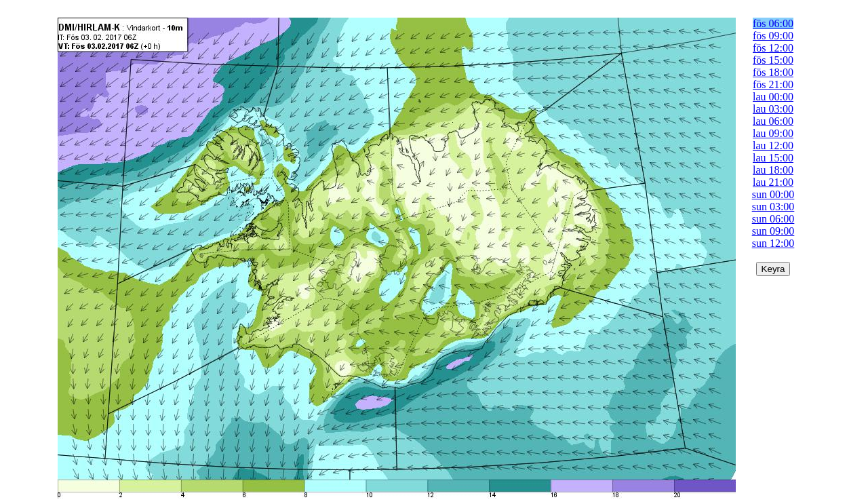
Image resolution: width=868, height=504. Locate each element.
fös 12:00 (773, 48)
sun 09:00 (773, 231)
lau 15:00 (773, 158)
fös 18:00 (773, 72)
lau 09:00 (773, 133)
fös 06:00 (773, 23)
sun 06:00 (773, 219)
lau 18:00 (773, 170)
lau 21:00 (773, 182)
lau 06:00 (773, 121)
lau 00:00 (773, 97)
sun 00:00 (773, 194)
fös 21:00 (773, 84)
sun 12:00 (773, 243)
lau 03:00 (773, 109)
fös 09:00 (773, 36)
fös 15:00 (773, 60)
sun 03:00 (773, 207)
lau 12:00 (773, 146)
